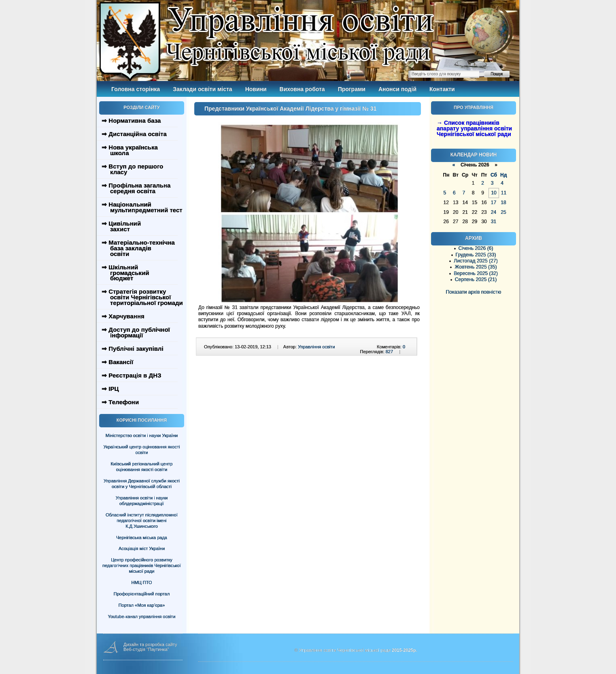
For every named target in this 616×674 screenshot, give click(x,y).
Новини (256, 89)
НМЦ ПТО (142, 582)
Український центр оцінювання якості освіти (142, 450)
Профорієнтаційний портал (142, 594)
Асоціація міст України (142, 548)
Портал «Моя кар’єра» (142, 605)
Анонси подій (397, 89)
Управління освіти (316, 347)
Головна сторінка (136, 89)
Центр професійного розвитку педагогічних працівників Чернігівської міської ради (142, 565)
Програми (352, 89)
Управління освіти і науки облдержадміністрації (142, 501)
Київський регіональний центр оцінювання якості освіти (142, 467)
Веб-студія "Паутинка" (146, 649)
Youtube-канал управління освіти (142, 616)
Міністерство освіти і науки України (142, 435)
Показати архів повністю (474, 292)
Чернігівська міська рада (142, 537)
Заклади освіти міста (202, 89)
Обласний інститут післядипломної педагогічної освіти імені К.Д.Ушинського (142, 520)
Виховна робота (302, 89)
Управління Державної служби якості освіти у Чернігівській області (142, 484)
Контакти (442, 89)
